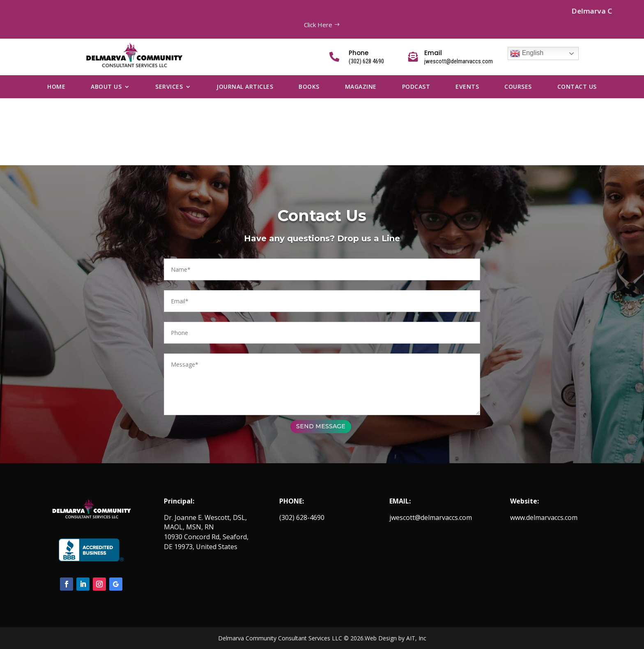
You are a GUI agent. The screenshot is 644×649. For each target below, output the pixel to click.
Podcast (416, 87)
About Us (106, 87)
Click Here (318, 25)
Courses (518, 87)
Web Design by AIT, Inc (396, 638)
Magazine (361, 87)
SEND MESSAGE (394, 426)
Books (309, 87)
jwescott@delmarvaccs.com (431, 517)
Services (169, 87)
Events (467, 87)
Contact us (577, 87)
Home (56, 87)
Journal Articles (245, 87)
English (527, 53)
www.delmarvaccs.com (544, 517)
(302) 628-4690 (302, 517)
